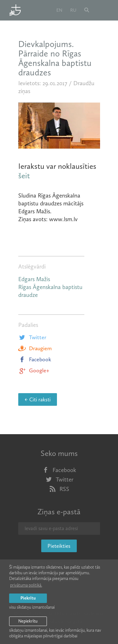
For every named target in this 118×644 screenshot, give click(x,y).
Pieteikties (59, 546)
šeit (24, 176)
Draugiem (35, 348)
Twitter (32, 337)
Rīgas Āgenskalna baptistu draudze (50, 291)
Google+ (34, 370)
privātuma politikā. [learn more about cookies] (26, 585)
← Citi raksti (38, 399)
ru (73, 10)
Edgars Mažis (34, 279)
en (59, 10)
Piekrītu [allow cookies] (28, 598)
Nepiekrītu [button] (28, 621)
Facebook (35, 359)
